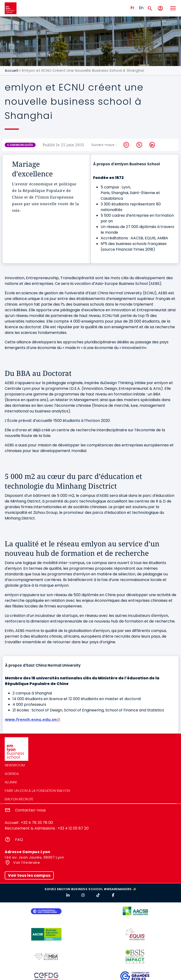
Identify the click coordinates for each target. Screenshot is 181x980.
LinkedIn (152, 145)
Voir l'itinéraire (26, 862)
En (141, 8)
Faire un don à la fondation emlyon (37, 791)
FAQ (19, 840)
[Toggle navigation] (173, 8)
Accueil (11, 70)
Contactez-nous (30, 810)
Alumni (11, 782)
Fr (132, 8)
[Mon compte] (160, 8)
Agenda (12, 774)
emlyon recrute (19, 799)
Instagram (126, 145)
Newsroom (15, 765)
